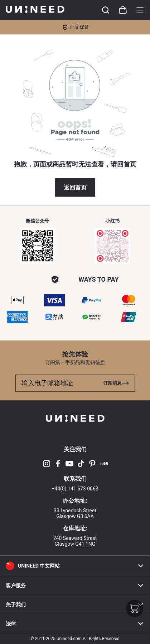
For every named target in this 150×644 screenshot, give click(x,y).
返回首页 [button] (75, 187)
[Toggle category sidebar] (140, 10)
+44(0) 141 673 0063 (75, 489)
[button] (75, 566)
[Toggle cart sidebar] (106, 10)
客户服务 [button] (75, 586)
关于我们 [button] (75, 605)
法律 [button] (75, 624)
